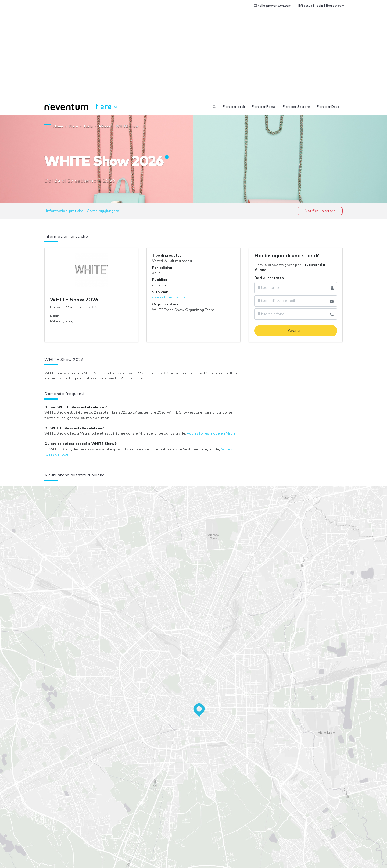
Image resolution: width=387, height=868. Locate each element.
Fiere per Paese (264, 107)
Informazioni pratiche (65, 211)
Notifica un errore (320, 211)
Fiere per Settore (296, 107)
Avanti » (296, 331)
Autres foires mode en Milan (211, 434)
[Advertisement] (193, 59)
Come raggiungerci (103, 211)
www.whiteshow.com (170, 298)
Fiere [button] (106, 106)
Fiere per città (234, 107)
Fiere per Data (328, 107)
